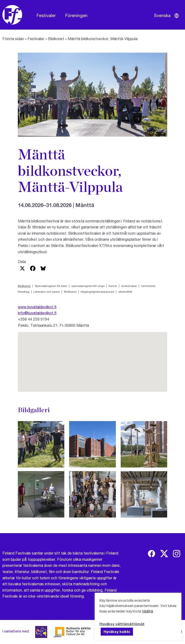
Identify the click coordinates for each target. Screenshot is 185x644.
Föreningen (76, 15)
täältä (148, 611)
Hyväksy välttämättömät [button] (122, 624)
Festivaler (46, 15)
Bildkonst (56, 39)
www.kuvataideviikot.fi (37, 307)
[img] (152, 554)
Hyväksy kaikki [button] (117, 631)
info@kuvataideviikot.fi (37, 313)
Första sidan (13, 39)
